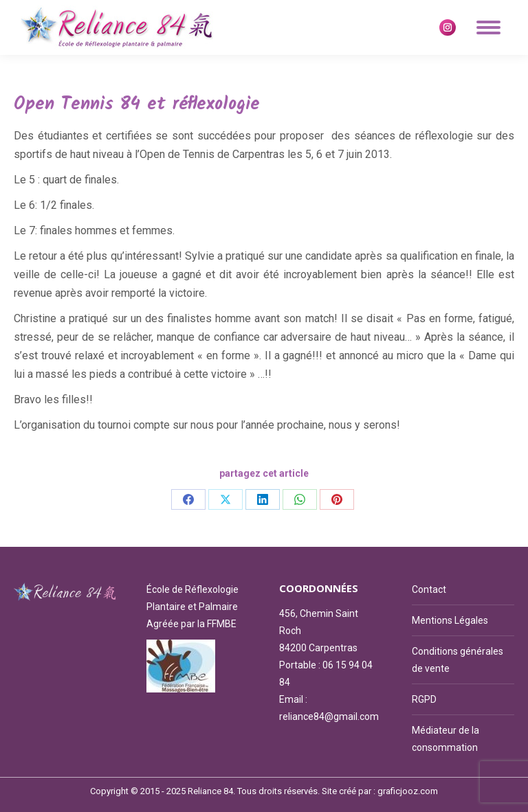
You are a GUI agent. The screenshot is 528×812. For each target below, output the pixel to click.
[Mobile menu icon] (488, 27)
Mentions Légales (450, 620)
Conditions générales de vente (458, 660)
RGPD (424, 699)
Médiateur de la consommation (445, 739)
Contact (429, 589)
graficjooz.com (408, 791)
